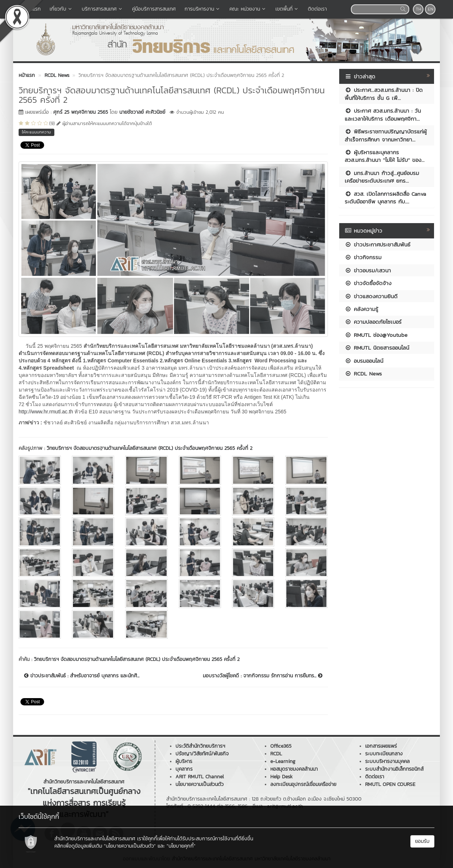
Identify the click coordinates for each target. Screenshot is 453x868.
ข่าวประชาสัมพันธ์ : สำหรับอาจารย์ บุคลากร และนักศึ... (82, 676)
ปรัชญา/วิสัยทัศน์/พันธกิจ (202, 754)
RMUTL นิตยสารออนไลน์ (377, 348)
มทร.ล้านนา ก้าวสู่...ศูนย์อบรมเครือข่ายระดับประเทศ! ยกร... (382, 177)
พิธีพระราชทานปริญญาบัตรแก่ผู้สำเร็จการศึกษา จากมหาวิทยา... (386, 135)
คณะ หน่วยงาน (248, 9)
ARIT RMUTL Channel (200, 777)
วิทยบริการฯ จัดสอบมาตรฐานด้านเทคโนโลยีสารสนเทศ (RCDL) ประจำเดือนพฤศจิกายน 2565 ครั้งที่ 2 (150, 448)
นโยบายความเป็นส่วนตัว (200, 784)
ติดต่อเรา (317, 9)
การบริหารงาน (203, 9)
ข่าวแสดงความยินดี (371, 296)
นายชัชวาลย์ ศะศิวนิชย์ (142, 112)
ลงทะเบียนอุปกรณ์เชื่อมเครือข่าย (303, 784)
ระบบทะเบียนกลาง (384, 754)
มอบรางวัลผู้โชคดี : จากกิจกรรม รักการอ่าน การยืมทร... (263, 676)
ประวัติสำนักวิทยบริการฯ (200, 746)
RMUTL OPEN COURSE (390, 784)
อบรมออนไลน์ (364, 361)
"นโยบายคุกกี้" (181, 846)
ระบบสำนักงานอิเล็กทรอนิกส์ (394, 769)
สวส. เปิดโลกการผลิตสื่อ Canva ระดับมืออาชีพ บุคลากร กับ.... (385, 198)
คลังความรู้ (361, 309)
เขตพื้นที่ (287, 9)
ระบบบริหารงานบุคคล (387, 761)
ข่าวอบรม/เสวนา (368, 270)
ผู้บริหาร (184, 761)
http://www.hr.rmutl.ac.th (46, 412)
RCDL (276, 754)
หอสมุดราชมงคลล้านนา (294, 769)
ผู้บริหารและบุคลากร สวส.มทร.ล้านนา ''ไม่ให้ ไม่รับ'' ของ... (385, 156)
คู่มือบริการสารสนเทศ (154, 9)
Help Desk (281, 777)
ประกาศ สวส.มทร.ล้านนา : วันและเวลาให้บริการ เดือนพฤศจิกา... (383, 114)
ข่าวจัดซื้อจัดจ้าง (368, 283)
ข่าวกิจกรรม (363, 257)
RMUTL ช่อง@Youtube (376, 335)
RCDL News (363, 373)
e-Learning (283, 761)
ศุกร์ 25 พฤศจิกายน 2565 (81, 112)
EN (431, 9)
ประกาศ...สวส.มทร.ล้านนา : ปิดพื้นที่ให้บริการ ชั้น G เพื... (384, 94)
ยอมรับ (422, 841)
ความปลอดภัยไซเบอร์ (373, 322)
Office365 (281, 746)
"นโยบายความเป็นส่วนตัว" (130, 846)
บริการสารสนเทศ (102, 9)
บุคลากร (184, 769)
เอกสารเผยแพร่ (381, 746)
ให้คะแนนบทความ (36, 132)
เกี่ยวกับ (61, 9)
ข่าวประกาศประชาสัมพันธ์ (377, 244)
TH (419, 9)
